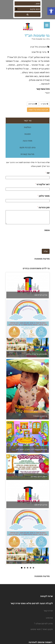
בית (48, 39)
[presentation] (27, 239)
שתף (44, 104)
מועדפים (33, 104)
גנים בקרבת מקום (28, 147)
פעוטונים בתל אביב (40, 47)
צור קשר (28, 121)
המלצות (28, 127)
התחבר (12, 162)
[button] (51, 11)
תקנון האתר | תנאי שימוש (42, 629)
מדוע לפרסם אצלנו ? (43, 624)
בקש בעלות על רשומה (38, 110)
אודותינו (49, 618)
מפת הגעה (27, 141)
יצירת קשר (48, 611)
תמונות (28, 134)
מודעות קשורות (27, 154)
